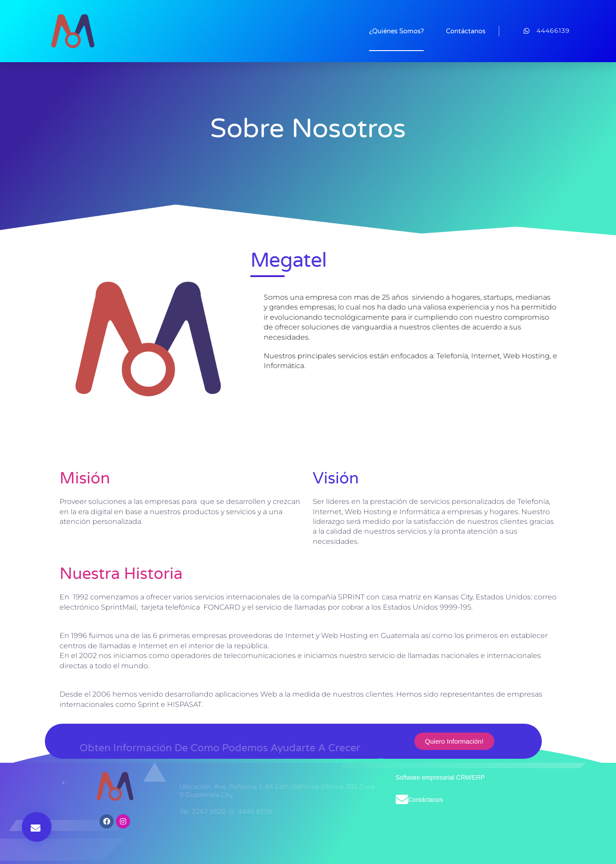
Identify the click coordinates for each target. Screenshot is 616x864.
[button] (37, 827)
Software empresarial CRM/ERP (440, 777)
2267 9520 (210, 812)
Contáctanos (466, 31)
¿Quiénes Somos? (396, 31)
